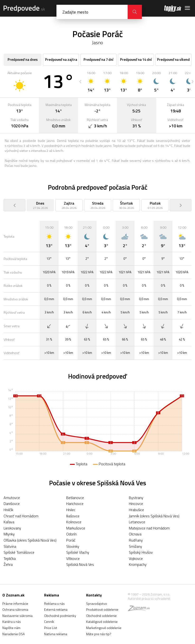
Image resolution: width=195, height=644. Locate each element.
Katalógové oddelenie (102, 622)
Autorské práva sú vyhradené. (149, 598)
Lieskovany (12, 528)
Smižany (135, 546)
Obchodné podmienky (60, 616)
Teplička (10, 558)
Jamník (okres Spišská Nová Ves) (154, 516)
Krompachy (138, 564)
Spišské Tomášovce (19, 552)
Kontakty (94, 595)
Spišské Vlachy (78, 552)
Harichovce (75, 504)
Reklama (52, 595)
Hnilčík (8, 510)
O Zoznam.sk (13, 595)
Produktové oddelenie (102, 609)
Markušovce (76, 528)
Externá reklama (56, 609)
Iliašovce (73, 516)
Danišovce (12, 504)
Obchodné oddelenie (101, 616)
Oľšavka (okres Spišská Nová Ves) (30, 540)
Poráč (71, 540)
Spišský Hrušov (141, 552)
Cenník (49, 622)
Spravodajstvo (97, 603)
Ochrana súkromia (15, 609)
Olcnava (135, 534)
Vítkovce (73, 558)
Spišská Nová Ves (80, 564)
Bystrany (136, 498)
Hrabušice (136, 510)
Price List (51, 628)
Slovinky (73, 546)
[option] (91, 82)
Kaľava (9, 522)
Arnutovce (12, 498)
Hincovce (136, 504)
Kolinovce (74, 522)
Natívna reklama (56, 634)
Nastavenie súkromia (17, 616)
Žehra (8, 564)
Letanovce (137, 522)
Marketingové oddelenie (104, 628)
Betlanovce (75, 498)
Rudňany (136, 540)
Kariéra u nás (12, 622)
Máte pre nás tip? (99, 634)
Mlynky (9, 534)
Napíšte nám (11, 628)
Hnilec (71, 510)
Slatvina (10, 546)
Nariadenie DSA (14, 634)
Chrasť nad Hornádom (21, 516)
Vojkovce (136, 558)
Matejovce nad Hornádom (149, 528)
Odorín (71, 534)
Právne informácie (15, 603)
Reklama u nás (54, 603)
